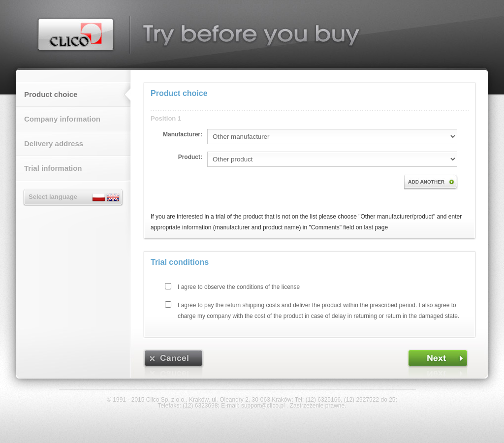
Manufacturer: (183, 134)
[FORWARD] (438, 364)
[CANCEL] (173, 364)
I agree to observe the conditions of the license (239, 287)
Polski (99, 197)
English (113, 197)
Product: (190, 157)
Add (431, 182)
